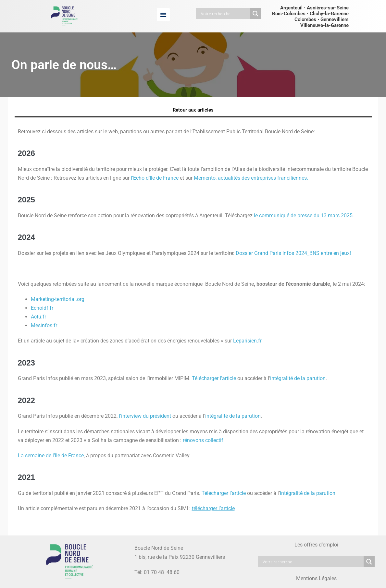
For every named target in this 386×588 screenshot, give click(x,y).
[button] (163, 15)
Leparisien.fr (247, 341)
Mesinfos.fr (44, 325)
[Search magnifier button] (255, 14)
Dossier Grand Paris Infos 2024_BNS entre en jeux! (293, 253)
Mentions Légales (316, 578)
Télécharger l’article (214, 378)
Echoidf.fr (42, 308)
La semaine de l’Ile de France (51, 456)
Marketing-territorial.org (58, 299)
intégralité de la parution (298, 378)
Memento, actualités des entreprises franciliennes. (251, 178)
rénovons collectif (203, 440)
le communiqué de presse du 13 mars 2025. (304, 216)
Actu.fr (38, 317)
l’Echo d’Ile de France (155, 178)
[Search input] (225, 14)
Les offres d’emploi (316, 545)
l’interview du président (145, 416)
